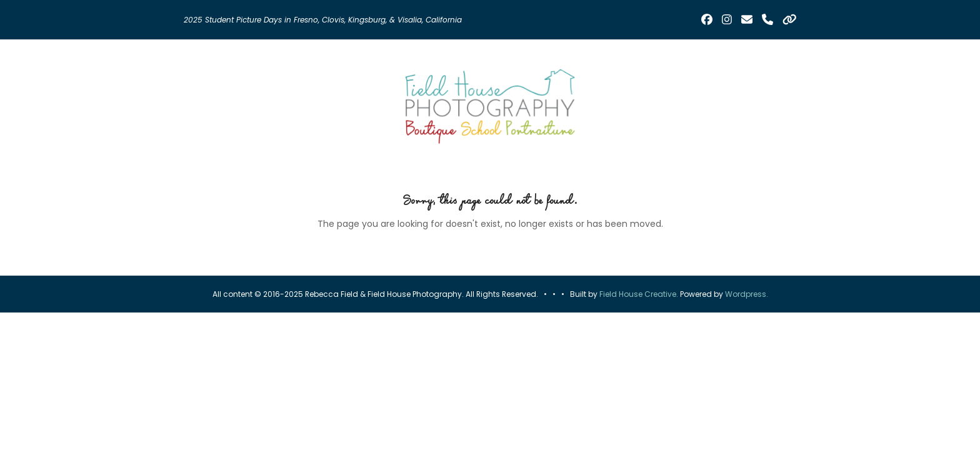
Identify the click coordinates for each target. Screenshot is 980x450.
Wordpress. (747, 294)
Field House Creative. (639, 294)
